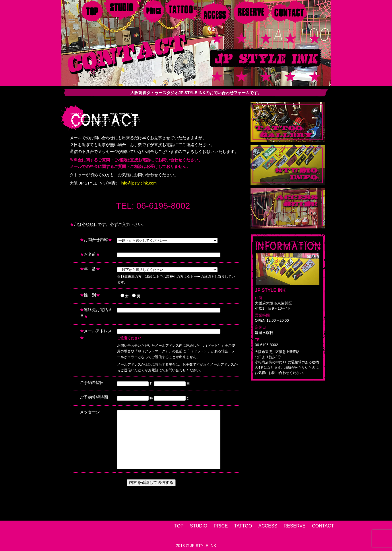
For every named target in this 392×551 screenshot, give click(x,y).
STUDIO (199, 526)
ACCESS (268, 526)
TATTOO (243, 526)
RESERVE (295, 526)
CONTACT (323, 526)
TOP (179, 526)
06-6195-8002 (163, 206)
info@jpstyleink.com (139, 183)
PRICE (221, 526)
